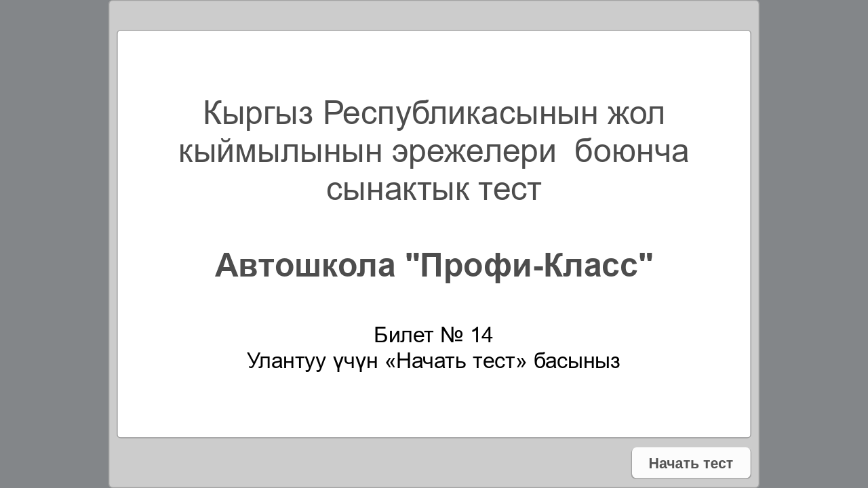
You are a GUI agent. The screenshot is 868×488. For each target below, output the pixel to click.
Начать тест (691, 463)
